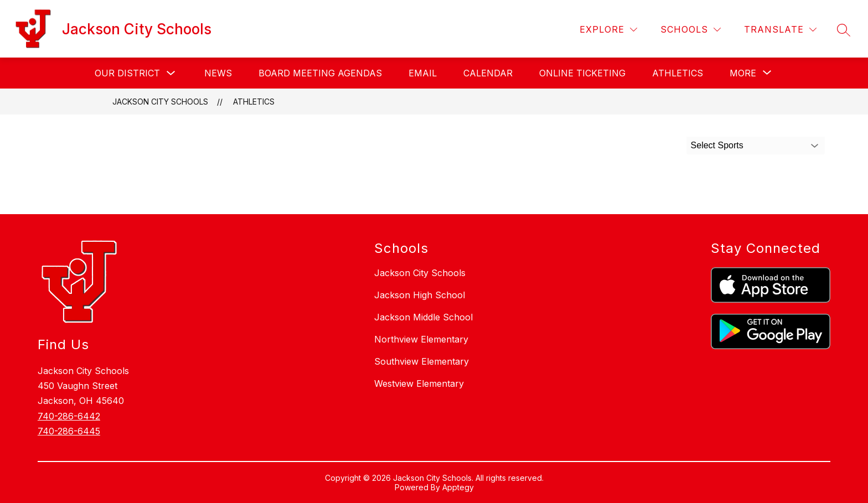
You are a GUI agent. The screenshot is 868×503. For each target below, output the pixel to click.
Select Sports (717, 145)
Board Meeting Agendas (320, 73)
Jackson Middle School (423, 317)
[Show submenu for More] (743, 73)
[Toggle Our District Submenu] (171, 73)
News (218, 73)
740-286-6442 (69, 416)
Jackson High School (420, 295)
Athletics (678, 73)
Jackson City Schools (160, 102)
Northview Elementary (421, 339)
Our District (127, 73)
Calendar (488, 73)
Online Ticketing (582, 73)
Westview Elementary (419, 383)
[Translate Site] (780, 30)
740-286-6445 (69, 431)
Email (423, 73)
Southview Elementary (422, 361)
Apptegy (458, 487)
